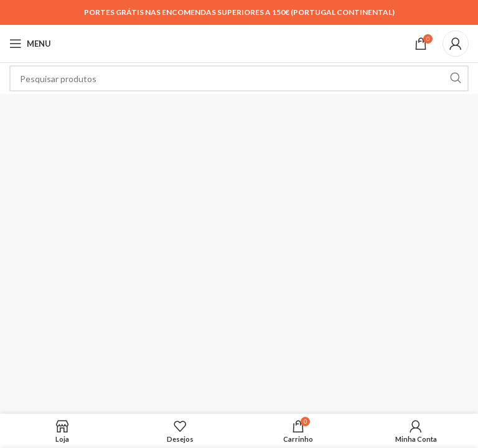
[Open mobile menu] (30, 44)
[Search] (239, 78)
